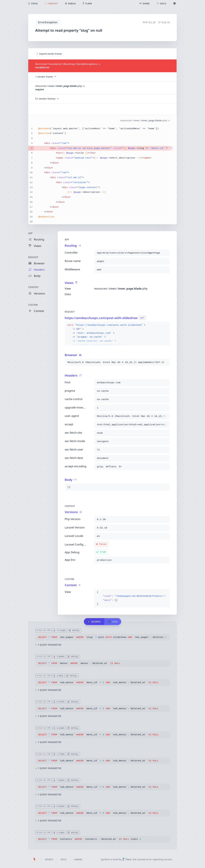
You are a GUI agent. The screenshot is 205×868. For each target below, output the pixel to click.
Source (49, 859)
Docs (64, 859)
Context (33, 287)
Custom (33, 305)
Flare (127, 859)
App (30, 233)
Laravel (78, 859)
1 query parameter (48, 645)
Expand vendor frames (49, 54)
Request (33, 257)
